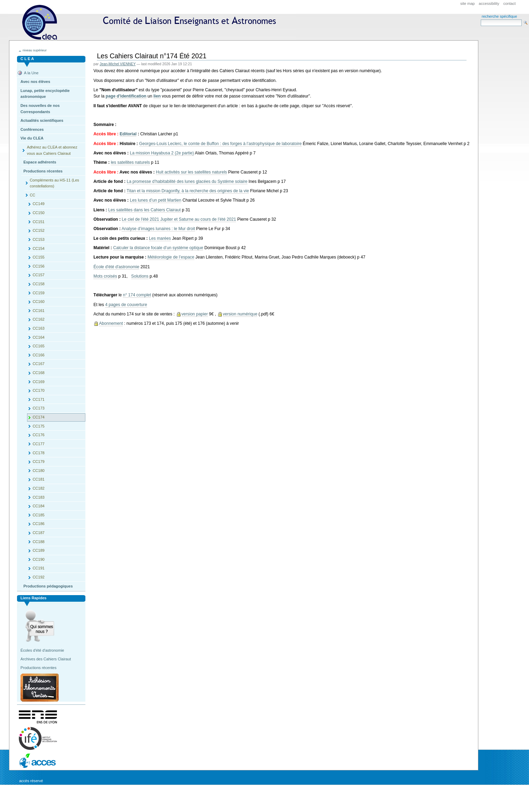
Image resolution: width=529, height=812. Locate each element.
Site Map (468, 3)
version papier (195, 314)
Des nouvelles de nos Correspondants (40, 109)
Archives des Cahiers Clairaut (46, 659)
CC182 (39, 488)
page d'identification (126, 96)
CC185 (39, 515)
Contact (510, 3)
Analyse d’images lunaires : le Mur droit (158, 229)
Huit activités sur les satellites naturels (191, 172)
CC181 (39, 479)
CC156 (39, 266)
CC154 (39, 248)
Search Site (481, 19)
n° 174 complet (137, 295)
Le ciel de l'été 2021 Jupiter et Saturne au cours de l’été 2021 (179, 219)
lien (157, 96)
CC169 (39, 382)
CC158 (39, 284)
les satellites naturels (130, 162)
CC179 (39, 462)
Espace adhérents (40, 162)
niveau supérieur (35, 50)
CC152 (39, 230)
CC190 (39, 559)
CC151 (39, 222)
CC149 (39, 204)
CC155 (39, 257)
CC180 (39, 471)
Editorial (128, 134)
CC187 (39, 533)
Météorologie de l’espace (171, 257)
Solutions (140, 276)
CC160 (39, 302)
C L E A (27, 59)
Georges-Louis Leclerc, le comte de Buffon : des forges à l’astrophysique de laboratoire (220, 144)
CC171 (39, 399)
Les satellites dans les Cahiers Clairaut (145, 210)
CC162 (39, 319)
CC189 (39, 550)
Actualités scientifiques (42, 120)
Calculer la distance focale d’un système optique (158, 248)
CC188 (39, 542)
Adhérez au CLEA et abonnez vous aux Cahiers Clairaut (52, 150)
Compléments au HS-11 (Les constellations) (54, 183)
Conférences (32, 129)
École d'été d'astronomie (116, 267)
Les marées (160, 238)
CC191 (39, 568)
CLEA (152, 22)
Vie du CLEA (32, 138)
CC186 (39, 524)
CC (33, 195)
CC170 (39, 390)
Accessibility (489, 3)
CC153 (39, 239)
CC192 (39, 577)
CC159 (39, 293)
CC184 (39, 506)
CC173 (39, 408)
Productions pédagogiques (48, 586)
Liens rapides (33, 598)
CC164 (39, 337)
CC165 (39, 346)
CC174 (39, 417)
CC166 (39, 355)
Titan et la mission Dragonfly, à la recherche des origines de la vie (188, 191)
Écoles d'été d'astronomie (42, 650)
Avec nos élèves (35, 82)
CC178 (39, 453)
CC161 (39, 311)
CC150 (39, 213)
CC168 (39, 373)
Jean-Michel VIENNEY (118, 64)
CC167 (39, 364)
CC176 (39, 435)
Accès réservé (31, 781)
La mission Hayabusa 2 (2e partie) (162, 153)
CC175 (39, 426)
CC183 (39, 497)
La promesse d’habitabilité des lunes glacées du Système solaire (187, 181)
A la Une (31, 73)
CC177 (39, 444)
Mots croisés (105, 276)
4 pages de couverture (126, 305)
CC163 (39, 328)
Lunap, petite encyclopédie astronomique (45, 94)
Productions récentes (43, 171)
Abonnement (111, 323)
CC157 (39, 275)
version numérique (240, 314)
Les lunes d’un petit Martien (156, 200)
